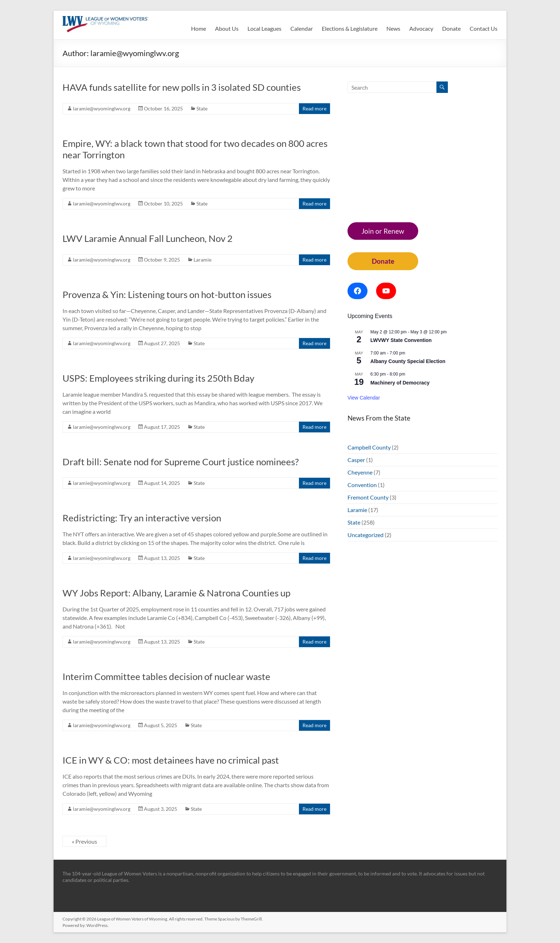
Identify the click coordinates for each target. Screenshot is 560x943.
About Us (227, 28)
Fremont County (368, 497)
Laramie (202, 260)
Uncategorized (366, 535)
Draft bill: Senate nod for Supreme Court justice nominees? (181, 462)
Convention (362, 485)
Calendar (302, 28)
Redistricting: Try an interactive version (142, 518)
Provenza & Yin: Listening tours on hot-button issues (167, 294)
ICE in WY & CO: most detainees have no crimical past (171, 760)
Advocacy (421, 28)
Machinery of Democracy (400, 383)
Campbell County (369, 447)
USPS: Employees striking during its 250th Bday (158, 378)
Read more (314, 108)
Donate (451, 28)
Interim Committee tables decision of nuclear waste (166, 676)
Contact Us (484, 28)
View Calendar (364, 398)
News (393, 28)
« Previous (84, 841)
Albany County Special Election (408, 361)
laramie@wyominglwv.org (102, 108)
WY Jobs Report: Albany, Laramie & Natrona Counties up (176, 593)
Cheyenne (360, 472)
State (202, 108)
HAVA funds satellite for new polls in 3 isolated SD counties (182, 87)
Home (199, 28)
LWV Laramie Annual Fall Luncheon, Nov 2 (147, 238)
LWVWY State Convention (401, 340)
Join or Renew (383, 231)
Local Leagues (264, 28)
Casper (356, 460)
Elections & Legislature (350, 28)
